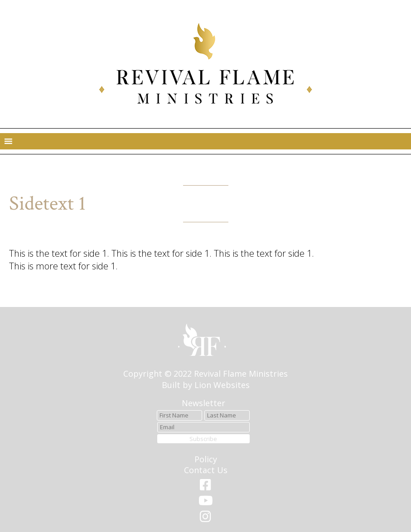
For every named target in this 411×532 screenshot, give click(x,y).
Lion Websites (222, 385)
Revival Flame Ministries (241, 374)
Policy (206, 459)
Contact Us (206, 470)
